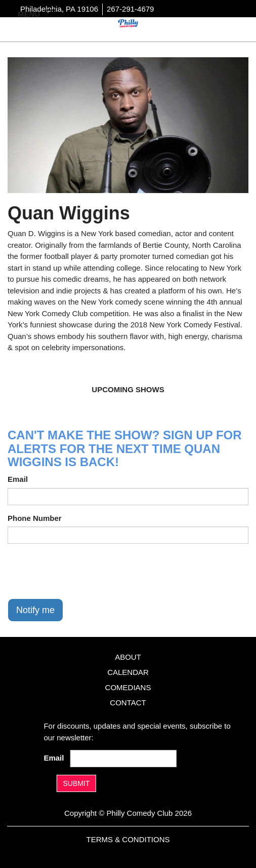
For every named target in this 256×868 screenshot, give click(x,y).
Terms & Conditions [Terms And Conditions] (128, 839)
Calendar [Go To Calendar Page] (128, 672)
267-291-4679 (130, 9)
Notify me (35, 610)
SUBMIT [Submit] (76, 783)
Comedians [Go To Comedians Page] (128, 687)
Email (18, 479)
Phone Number (35, 518)
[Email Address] (123, 759)
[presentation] (84, 571)
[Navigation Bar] (51, 13)
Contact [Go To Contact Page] (128, 703)
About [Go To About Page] (128, 657)
